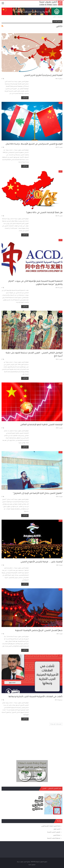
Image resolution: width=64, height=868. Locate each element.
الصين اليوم (57, 829)
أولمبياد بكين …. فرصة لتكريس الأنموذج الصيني (42, 562)
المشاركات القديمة (56, 724)
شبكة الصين (57, 835)
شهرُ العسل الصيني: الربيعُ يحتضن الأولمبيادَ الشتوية (39, 631)
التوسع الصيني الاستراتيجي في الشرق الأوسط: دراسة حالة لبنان (34, 144)
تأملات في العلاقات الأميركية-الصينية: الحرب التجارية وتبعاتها (35, 697)
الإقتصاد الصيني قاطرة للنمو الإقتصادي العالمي (41, 425)
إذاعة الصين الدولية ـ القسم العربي (51, 826)
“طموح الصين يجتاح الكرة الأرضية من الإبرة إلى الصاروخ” (38, 493)
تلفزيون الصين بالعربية (54, 832)
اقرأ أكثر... (25, 98)
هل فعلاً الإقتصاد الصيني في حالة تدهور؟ (44, 213)
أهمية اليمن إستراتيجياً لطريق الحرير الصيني (43, 76)
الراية (30, 865)
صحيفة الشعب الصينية (54, 838)
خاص (60, 34)
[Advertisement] (32, 740)
